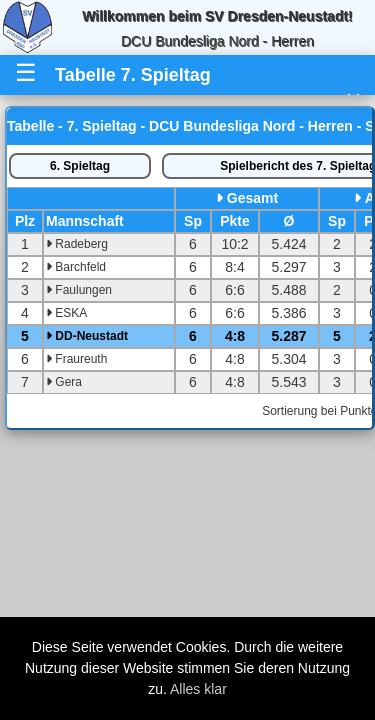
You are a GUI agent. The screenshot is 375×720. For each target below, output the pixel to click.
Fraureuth (76, 359)
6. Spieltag (80, 166)
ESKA (66, 313)
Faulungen (79, 290)
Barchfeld (76, 267)
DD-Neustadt (87, 336)
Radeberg (77, 244)
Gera (64, 382)
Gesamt (252, 198)
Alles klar (198, 689)
